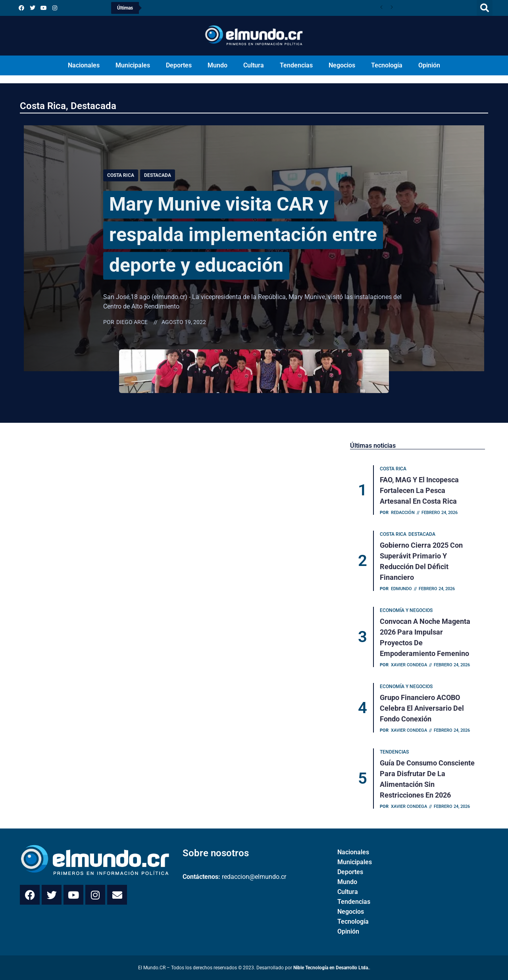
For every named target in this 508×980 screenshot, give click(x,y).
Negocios (342, 65)
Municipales (133, 65)
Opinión (429, 65)
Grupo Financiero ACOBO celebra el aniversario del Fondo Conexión (422, 708)
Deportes (179, 65)
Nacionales (84, 65)
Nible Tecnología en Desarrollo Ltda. (331, 968)
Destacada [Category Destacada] (158, 175)
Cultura (254, 65)
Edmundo (401, 589)
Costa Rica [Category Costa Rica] (121, 175)
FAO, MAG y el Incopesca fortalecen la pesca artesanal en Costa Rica (419, 490)
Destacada (93, 106)
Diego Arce (132, 322)
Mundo (217, 65)
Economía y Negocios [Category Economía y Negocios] (406, 610)
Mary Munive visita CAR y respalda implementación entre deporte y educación (243, 235)
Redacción (403, 513)
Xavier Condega (409, 665)
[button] (485, 8)
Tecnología (387, 65)
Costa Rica (43, 106)
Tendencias (296, 65)
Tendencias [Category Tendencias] (394, 752)
